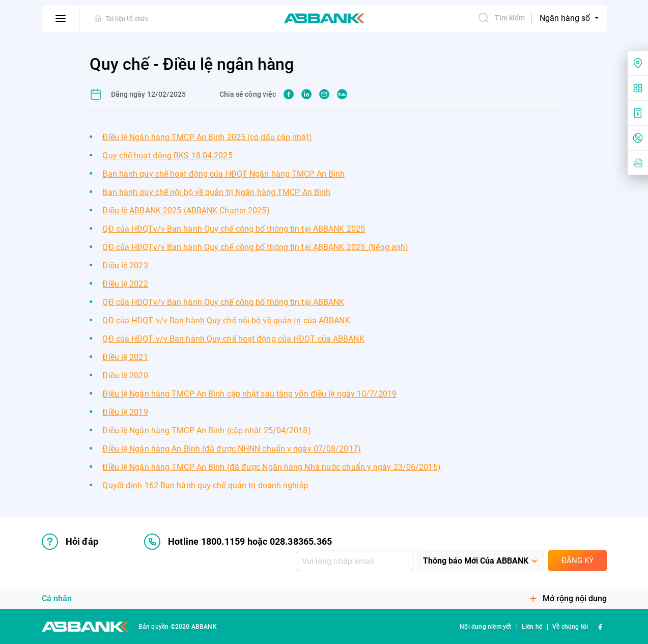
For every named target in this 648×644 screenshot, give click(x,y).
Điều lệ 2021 (125, 357)
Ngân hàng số (566, 18)
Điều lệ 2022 (125, 284)
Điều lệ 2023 (125, 265)
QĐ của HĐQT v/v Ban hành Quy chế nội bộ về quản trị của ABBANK (226, 320)
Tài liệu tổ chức (127, 19)
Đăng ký (577, 561)
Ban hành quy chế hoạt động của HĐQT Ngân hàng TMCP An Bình (223, 174)
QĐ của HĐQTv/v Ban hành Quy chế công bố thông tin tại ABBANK (234, 229)
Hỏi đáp (70, 542)
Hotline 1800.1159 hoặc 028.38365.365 (238, 542)
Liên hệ (532, 627)
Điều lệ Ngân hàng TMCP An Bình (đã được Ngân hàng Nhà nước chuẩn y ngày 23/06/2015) (271, 467)
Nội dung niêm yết (485, 627)
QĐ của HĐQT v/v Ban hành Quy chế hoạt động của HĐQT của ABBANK (233, 339)
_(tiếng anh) (387, 247)
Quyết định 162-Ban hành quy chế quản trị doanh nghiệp (205, 485)
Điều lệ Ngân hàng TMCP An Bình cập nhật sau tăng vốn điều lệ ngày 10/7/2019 (249, 394)
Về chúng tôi (570, 627)
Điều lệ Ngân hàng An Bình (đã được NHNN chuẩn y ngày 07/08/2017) (231, 449)
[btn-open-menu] (61, 18)
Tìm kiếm (501, 18)
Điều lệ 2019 (125, 412)
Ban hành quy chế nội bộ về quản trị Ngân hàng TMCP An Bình (216, 192)
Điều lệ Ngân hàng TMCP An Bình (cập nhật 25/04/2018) (206, 430)
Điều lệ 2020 (125, 375)
